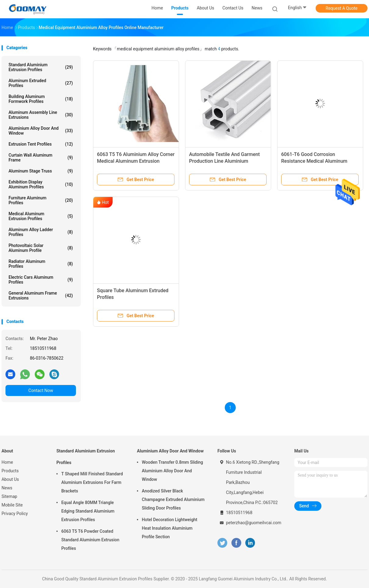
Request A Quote (342, 8)
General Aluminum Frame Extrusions (41, 296)
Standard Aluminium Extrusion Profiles (41, 67)
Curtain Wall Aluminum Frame (41, 158)
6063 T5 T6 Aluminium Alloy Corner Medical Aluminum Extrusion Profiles (136, 161)
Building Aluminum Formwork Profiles (41, 99)
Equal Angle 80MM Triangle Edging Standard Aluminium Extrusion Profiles (88, 511)
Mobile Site (12, 505)
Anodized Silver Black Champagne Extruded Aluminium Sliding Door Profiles (173, 499)
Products (10, 471)
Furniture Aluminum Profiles (41, 200)
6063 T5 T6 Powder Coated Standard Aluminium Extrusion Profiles (90, 540)
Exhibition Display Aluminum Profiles (41, 184)
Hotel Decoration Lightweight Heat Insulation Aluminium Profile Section (170, 528)
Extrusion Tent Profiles (41, 144)
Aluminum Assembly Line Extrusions (41, 115)
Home (7, 462)
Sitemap (9, 496)
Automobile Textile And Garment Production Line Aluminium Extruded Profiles (224, 161)
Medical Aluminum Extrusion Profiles (41, 216)
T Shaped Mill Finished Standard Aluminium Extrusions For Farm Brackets (92, 482)
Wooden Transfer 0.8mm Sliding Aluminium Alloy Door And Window (172, 471)
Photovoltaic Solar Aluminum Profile (41, 248)
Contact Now (41, 390)
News (7, 488)
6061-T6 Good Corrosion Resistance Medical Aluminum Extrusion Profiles (314, 161)
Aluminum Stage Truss (41, 171)
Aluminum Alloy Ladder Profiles (41, 232)
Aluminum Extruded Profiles (41, 83)
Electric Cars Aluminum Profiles (41, 280)
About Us (10, 479)
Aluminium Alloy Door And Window (41, 131)
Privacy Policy (15, 514)
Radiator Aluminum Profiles (41, 264)
